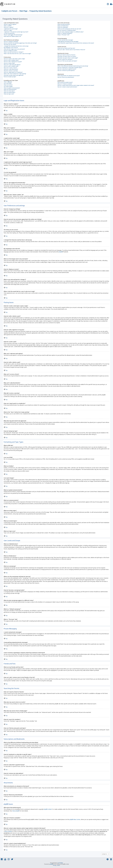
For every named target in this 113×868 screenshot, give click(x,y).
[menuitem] (108, 4)
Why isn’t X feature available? (65, 84)
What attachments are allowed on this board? (69, 76)
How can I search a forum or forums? (66, 55)
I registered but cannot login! (11, 29)
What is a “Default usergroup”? (65, 33)
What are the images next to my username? (14, 49)
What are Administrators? (64, 24)
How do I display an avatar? (10, 51)
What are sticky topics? (9, 91)
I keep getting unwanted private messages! (68, 42)
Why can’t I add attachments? (11, 69)
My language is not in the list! (11, 48)
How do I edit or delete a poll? (11, 66)
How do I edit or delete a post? (11, 60)
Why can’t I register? (9, 27)
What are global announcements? (12, 88)
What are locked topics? (10, 92)
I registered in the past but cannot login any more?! (16, 32)
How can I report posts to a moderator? (13, 72)
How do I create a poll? (9, 63)
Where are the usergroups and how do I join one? (69, 29)
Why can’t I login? (8, 30)
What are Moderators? (63, 26)
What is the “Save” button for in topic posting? (15, 74)
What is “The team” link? (63, 35)
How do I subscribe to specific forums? (67, 69)
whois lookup (8, 831)
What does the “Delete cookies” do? (12, 36)
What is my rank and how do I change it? (14, 52)
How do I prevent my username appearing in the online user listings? (20, 43)
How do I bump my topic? (10, 77)
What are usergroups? (63, 27)
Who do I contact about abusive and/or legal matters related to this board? (76, 85)
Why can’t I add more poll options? (12, 65)
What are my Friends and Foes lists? (66, 48)
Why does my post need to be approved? (14, 75)
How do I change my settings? (11, 42)
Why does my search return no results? (67, 56)
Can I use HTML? (8, 83)
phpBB (61, 252)
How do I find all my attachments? (66, 77)
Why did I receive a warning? (11, 71)
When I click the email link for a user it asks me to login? (17, 54)
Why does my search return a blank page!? (68, 58)
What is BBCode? (8, 82)
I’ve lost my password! (9, 33)
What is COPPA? (8, 26)
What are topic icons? (9, 94)
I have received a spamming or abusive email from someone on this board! (76, 43)
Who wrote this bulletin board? (65, 82)
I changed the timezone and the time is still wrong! (16, 46)
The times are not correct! (10, 44)
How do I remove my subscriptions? (66, 70)
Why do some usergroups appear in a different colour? (71, 32)
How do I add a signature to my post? (13, 62)
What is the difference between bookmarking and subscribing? (73, 66)
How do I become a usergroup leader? (67, 30)
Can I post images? (8, 86)
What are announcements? (10, 89)
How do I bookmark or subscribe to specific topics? (70, 68)
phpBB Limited (48, 809)
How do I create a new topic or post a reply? (14, 59)
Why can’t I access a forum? (10, 68)
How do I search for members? (65, 59)
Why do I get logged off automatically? (13, 35)
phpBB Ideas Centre (75, 819)
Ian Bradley (60, 863)
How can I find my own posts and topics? (67, 61)
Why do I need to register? (10, 24)
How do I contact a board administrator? (67, 87)
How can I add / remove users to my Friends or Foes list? (71, 50)
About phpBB (16, 811)
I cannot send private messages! (65, 40)
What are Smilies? (8, 85)
